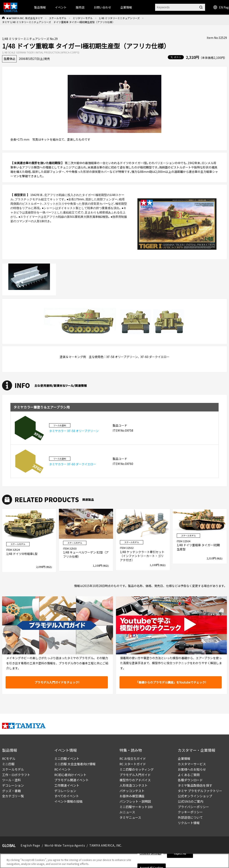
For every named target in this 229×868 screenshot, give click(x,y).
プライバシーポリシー (193, 807)
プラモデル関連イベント (72, 780)
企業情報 (184, 758)
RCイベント (63, 769)
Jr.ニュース (127, 812)
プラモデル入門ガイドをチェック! (57, 682)
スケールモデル (58, 18)
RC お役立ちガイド (133, 758)
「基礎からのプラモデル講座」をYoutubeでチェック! (171, 682)
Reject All (180, 854)
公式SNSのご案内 (190, 801)
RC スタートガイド (133, 764)
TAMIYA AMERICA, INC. (106, 845)
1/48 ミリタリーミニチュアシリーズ (119, 18)
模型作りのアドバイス (135, 780)
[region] (114, 861)
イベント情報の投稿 (68, 801)
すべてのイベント (67, 796)
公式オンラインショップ (195, 796)
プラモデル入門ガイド (135, 775)
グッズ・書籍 (11, 791)
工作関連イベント (67, 785)
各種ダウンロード (190, 780)
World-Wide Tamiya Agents (65, 845)
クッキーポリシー (190, 812)
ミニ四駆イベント (67, 758)
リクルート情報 (189, 823)
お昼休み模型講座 (132, 796)
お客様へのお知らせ (192, 769)
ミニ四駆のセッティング (137, 769)
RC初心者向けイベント (70, 775)
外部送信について (190, 817)
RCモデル (9, 758)
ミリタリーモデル (83, 18)
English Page (30, 845)
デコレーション (13, 785)
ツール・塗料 (11, 780)
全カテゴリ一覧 (13, 796)
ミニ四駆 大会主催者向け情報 (75, 764)
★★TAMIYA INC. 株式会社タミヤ (24, 18)
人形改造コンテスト (134, 785)
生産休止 (9, 59)
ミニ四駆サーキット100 (136, 807)
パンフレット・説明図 (135, 801)
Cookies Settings (150, 854)
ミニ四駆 (8, 764)
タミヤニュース (130, 817)
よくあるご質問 (189, 775)
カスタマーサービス (192, 764)
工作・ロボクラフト (16, 775)
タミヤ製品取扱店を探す (195, 785)
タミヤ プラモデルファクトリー (200, 791)
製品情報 (40, 7)
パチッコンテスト (132, 791)
